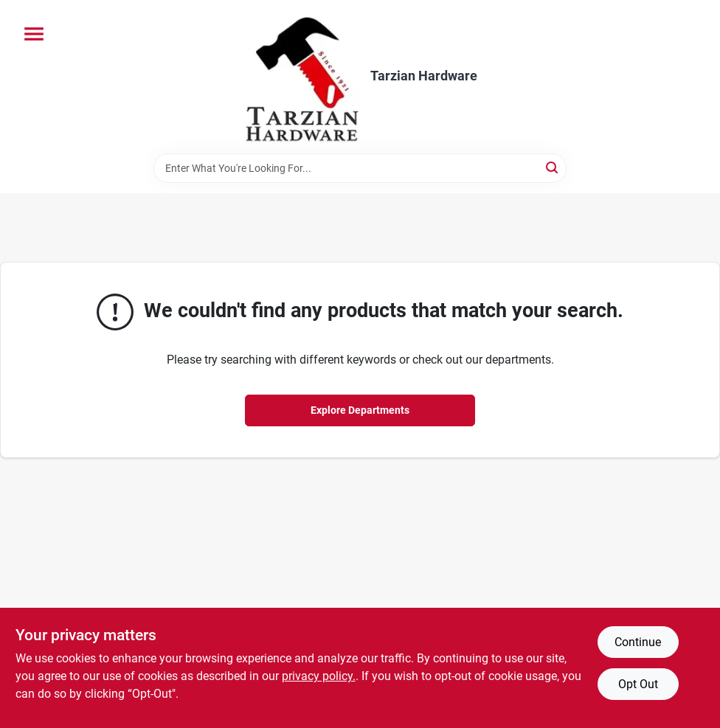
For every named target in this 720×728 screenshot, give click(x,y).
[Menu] (34, 34)
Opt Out (638, 684)
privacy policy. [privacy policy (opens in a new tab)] (319, 676)
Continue (638, 642)
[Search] (553, 167)
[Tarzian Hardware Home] (301, 77)
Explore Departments (360, 410)
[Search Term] (360, 168)
